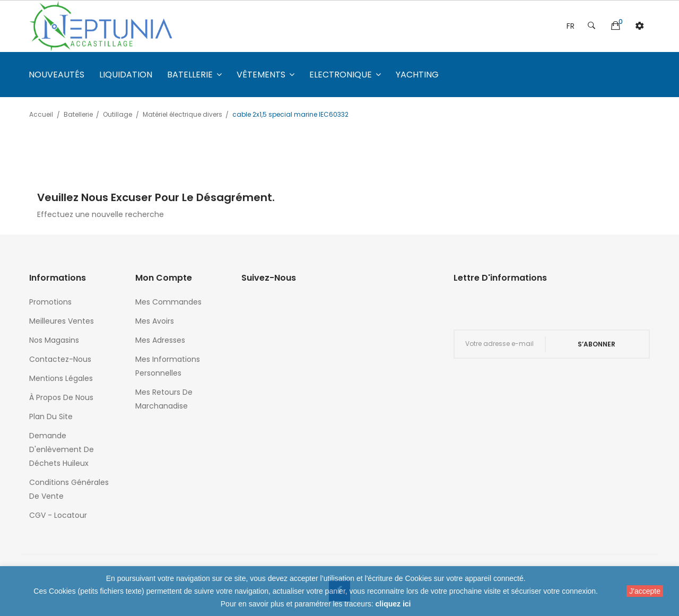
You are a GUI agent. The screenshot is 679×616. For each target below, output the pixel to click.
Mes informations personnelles (168, 366)
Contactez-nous (60, 359)
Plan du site (51, 417)
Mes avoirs (155, 321)
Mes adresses (160, 340)
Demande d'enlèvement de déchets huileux (62, 449)
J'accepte (645, 591)
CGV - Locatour (58, 515)
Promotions (50, 302)
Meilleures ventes (62, 321)
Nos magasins (54, 340)
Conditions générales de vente (69, 489)
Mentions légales (61, 378)
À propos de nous (61, 397)
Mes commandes (168, 302)
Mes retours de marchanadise (164, 399)
